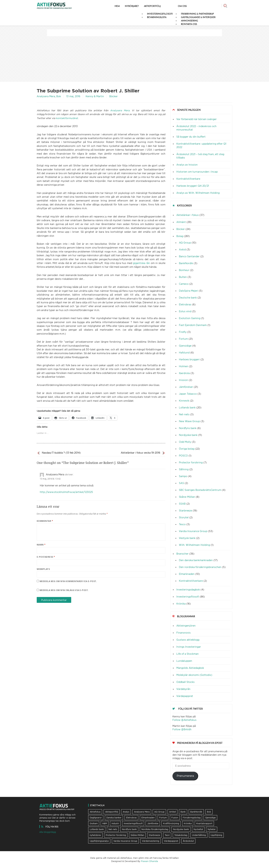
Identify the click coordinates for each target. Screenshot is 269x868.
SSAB (182, 504)
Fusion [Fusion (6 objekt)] (175, 818)
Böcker (113, 96)
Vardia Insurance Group (193, 531)
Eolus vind (185, 311)
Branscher (182, 554)
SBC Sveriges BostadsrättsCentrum (200, 490)
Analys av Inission (187, 165)
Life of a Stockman (188, 654)
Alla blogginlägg (48, 832)
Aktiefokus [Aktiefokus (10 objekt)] (95, 812)
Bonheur (184, 270)
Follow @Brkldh (182, 729)
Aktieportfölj (152, 6)
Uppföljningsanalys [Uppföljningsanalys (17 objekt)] (99, 841)
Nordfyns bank (188, 428)
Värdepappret (185, 696)
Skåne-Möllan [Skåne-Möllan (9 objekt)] (137, 835)
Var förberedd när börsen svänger (197, 119)
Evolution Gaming (190, 318)
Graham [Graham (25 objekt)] (94, 823)
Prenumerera (185, 776)
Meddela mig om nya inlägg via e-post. (64, 590)
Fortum (183, 339)
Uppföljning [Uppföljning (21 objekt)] (216, 835)
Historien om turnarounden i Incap (197, 172)
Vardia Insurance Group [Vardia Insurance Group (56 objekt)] (125, 841)
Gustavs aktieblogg (188, 640)
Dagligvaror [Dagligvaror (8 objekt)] (96, 818)
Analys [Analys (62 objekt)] (126, 812)
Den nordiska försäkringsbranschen (200, 567)
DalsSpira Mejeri (189, 291)
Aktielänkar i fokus (188, 215)
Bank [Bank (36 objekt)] (183, 812)
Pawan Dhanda (150, 861)
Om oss (182, 6)
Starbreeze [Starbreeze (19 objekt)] (154, 835)
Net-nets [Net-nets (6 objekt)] (113, 829)
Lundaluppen (184, 661)
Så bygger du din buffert (191, 137)
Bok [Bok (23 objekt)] (209, 812)
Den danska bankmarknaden (196, 560)
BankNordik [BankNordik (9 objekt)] (196, 812)
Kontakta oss (189, 24)
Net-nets (184, 414)
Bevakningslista (157, 17)
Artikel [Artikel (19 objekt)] (172, 812)
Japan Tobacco (188, 394)
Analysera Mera (46, 96)
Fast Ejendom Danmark (193, 325)
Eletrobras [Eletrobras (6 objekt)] (131, 818)
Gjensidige (185, 346)
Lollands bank (187, 407)
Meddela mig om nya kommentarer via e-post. (68, 581)
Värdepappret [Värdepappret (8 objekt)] (171, 841)
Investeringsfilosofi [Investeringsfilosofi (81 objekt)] (133, 823)
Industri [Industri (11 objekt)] (115, 823)
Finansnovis (183, 633)
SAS (181, 483)
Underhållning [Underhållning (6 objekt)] (199, 835)
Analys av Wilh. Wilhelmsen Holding (198, 193)
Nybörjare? (132, 6)
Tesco (182, 524)
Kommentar (45, 521)
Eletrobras (185, 304)
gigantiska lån (141, 263)
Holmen (184, 366)
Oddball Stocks (185, 682)
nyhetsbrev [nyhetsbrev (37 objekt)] (95, 835)
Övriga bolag (187, 449)
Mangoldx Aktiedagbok (190, 668)
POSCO (183, 456)
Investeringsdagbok (188, 590)
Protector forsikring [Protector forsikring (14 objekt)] (116, 835)
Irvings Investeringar (189, 647)
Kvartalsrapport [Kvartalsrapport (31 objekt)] (204, 823)
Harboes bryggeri (189, 359)
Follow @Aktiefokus (184, 720)
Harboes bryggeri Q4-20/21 (193, 186)
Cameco (184, 284)
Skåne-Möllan (187, 497)
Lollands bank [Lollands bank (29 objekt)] (97, 829)
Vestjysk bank (187, 538)
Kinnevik (184, 401)
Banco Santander (189, 256)
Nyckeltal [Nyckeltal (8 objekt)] (198, 829)
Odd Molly (185, 442)
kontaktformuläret (67, 118)
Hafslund (184, 353)
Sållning (184, 469)
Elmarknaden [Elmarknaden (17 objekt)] (148, 818)
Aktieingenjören (186, 626)
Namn (41, 545)
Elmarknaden (187, 574)
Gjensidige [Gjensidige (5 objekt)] (210, 818)
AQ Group (185, 243)
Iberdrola (184, 373)
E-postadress (46, 557)
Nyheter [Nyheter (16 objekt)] (212, 829)
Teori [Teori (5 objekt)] (167, 835)
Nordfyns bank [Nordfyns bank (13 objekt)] (129, 829)
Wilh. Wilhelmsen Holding (194, 545)
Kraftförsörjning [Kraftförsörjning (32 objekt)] (171, 823)
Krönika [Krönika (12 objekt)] (188, 823)
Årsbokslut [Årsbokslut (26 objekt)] (188, 841)
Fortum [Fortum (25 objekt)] (163, 818)
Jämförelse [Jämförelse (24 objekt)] (153, 823)
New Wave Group (189, 421)
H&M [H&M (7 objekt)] (105, 823)
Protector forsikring (191, 462)
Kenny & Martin (95, 96)
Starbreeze (185, 511)
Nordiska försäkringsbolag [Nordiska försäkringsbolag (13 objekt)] (155, 829)
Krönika (181, 604)
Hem (117, 6)
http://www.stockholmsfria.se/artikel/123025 (66, 492)
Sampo (183, 476)
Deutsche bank (188, 298)
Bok (59, 96)
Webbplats (43, 569)
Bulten (183, 277)
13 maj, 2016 (73, 96)
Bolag (180, 236)
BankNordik (186, 263)
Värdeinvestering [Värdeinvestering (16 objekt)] (151, 841)
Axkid (182, 249)
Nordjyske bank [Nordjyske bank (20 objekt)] (181, 829)
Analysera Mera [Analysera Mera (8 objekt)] (142, 812)
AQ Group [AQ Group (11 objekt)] (159, 812)
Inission (183, 380)
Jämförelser (186, 387)
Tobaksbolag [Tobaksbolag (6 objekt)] (181, 835)
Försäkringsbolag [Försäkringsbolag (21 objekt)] (192, 818)
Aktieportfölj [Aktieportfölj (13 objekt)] (112, 812)
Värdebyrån (183, 689)
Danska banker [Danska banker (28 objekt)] (114, 818)
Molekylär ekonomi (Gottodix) (194, 675)
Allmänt (181, 222)
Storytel (184, 517)
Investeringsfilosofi (188, 597)
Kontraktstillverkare (188, 179)
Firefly (183, 332)
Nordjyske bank (188, 435)
